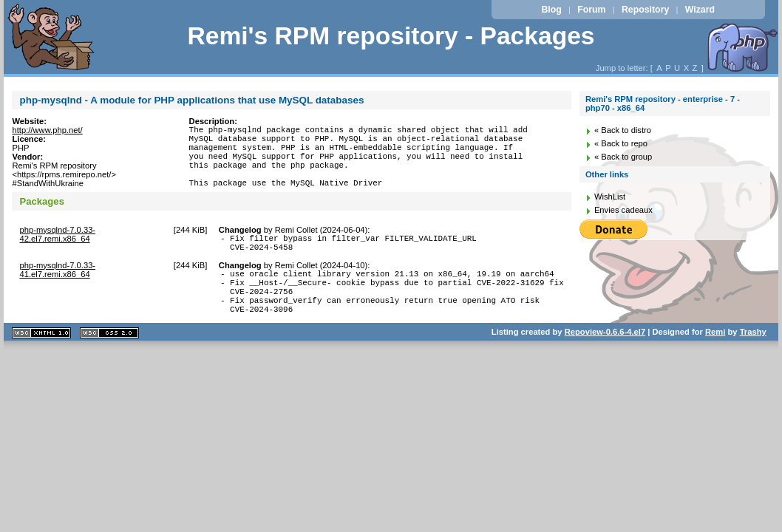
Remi (715, 363)
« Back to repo (621, 143)
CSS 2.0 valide (109, 364)
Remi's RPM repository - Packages (391, 36)
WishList (610, 197)
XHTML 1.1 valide (41, 364)
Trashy (753, 363)
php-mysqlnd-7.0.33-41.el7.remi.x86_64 (57, 290)
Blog (551, 10)
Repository (645, 10)
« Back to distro (623, 130)
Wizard (700, 10)
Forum (591, 10)
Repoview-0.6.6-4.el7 (605, 363)
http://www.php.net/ (47, 130)
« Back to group (623, 157)
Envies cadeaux (623, 210)
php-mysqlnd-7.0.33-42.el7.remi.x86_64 (57, 250)
